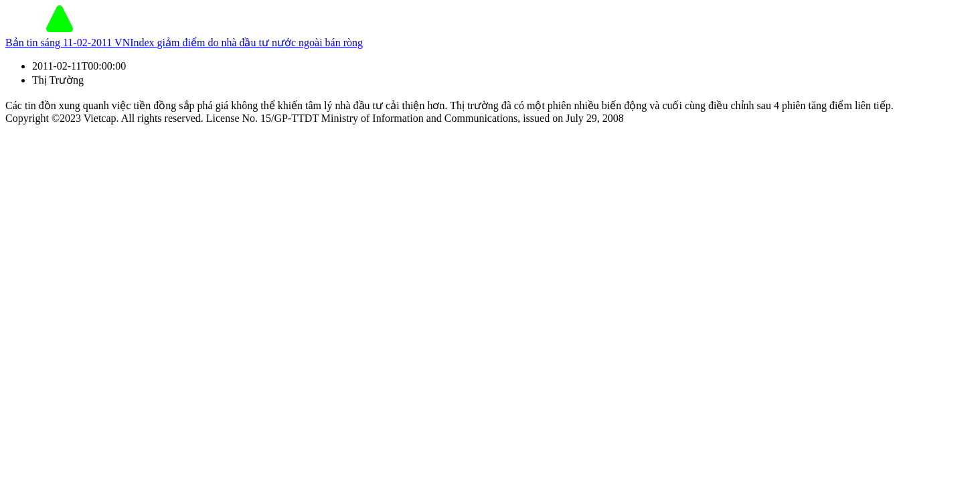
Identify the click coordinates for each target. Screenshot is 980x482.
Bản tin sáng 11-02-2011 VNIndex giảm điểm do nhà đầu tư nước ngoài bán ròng (184, 43)
